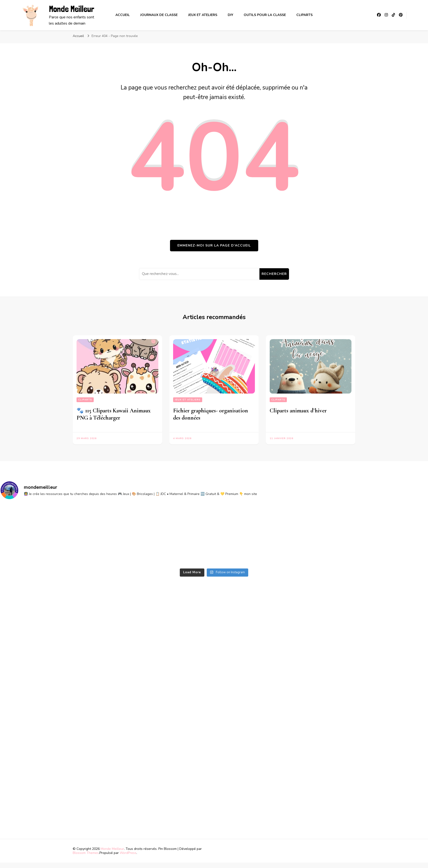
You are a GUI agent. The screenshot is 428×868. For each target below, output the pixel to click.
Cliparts (304, 15)
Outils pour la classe (265, 15)
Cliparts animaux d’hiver (298, 411)
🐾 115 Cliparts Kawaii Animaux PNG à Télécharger (114, 414)
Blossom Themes (86, 853)
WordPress (128, 853)
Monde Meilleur (72, 9)
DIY (230, 15)
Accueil (123, 15)
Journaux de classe (159, 15)
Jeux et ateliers (203, 15)
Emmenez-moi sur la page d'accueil (214, 245)
